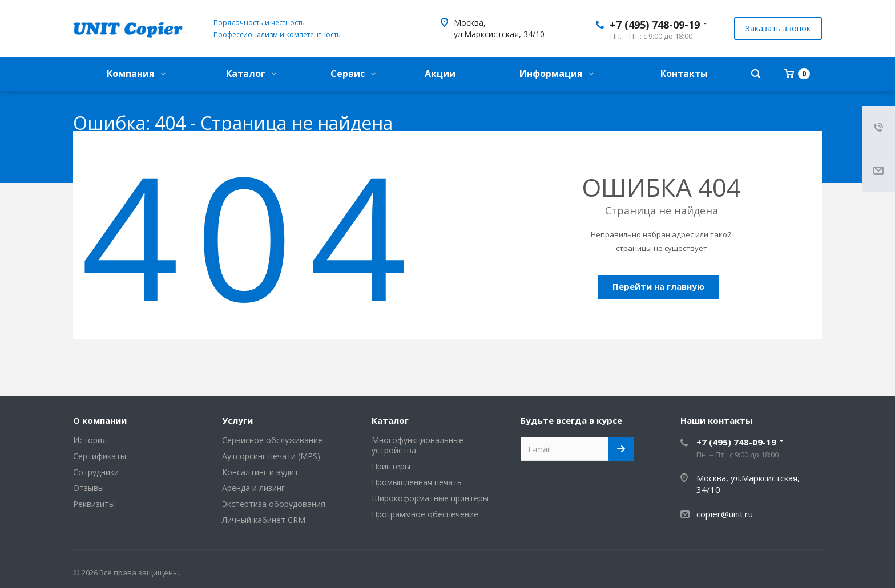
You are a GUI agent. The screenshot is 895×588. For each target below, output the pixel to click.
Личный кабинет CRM (264, 520)
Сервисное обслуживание (272, 440)
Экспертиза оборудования (274, 504)
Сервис (353, 74)
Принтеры (391, 466)
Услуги (237, 420)
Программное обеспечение (425, 514)
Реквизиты (94, 504)
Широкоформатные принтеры (430, 498)
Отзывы (88, 488)
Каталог (251, 74)
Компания (136, 74)
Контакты (684, 74)
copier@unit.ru (725, 514)
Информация (557, 74)
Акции (440, 74)
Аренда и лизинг (253, 488)
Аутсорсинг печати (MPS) (271, 456)
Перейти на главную (658, 286)
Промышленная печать (417, 482)
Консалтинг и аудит (260, 472)
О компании (100, 420)
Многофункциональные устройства (418, 445)
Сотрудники (96, 472)
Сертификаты (100, 456)
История (90, 440)
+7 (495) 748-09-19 (655, 25)
